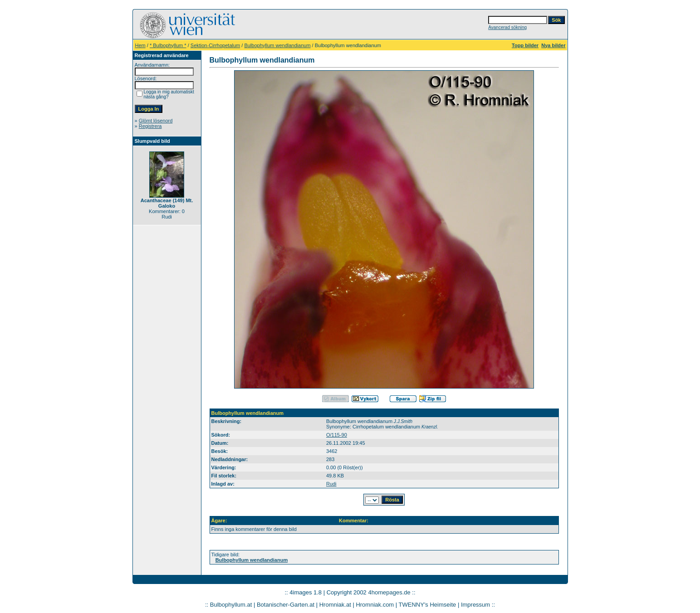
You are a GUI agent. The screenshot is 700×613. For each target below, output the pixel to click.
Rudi (331, 484)
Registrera (150, 126)
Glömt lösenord (156, 121)
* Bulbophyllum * (168, 45)
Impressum (475, 605)
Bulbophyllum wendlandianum (277, 45)
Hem (140, 45)
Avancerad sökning (507, 27)
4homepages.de (389, 592)
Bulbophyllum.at (231, 605)
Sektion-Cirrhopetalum (215, 45)
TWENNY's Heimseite (428, 605)
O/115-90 (337, 435)
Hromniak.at (335, 605)
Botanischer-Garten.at (286, 605)
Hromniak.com (375, 605)
